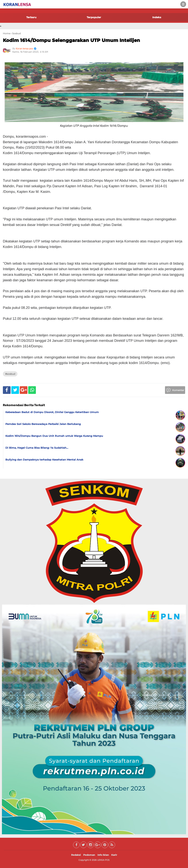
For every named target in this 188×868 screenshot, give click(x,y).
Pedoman (89, 855)
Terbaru (31, 17)
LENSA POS (103, 860)
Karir (114, 855)
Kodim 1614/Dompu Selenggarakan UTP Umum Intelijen (71, 40)
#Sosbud (10, 374)
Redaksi (76, 855)
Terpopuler (94, 17)
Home (7, 33)
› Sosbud (16, 33)
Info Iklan (103, 855)
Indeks (157, 17)
